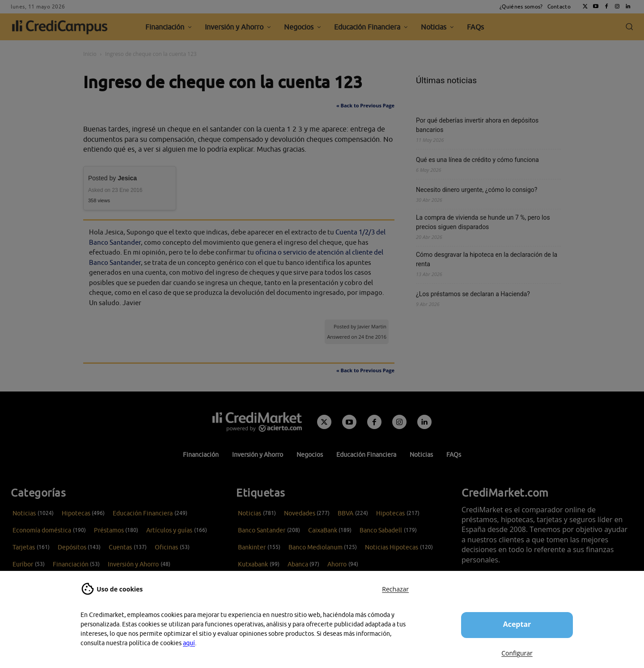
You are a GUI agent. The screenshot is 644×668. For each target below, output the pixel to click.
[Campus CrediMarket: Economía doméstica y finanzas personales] (257, 422)
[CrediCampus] (60, 27)
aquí (189, 643)
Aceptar (517, 624)
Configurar (517, 653)
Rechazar (395, 589)
